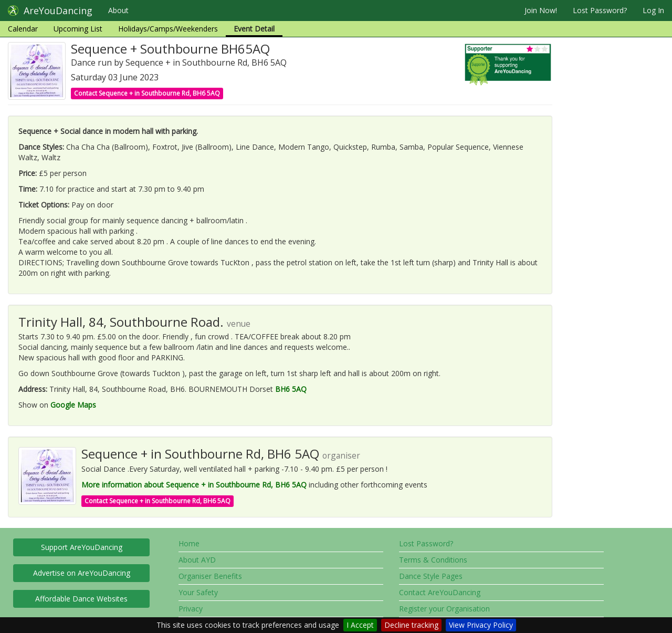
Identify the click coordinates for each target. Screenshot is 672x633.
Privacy (191, 609)
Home (189, 543)
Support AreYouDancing (82, 547)
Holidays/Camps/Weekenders (168, 29)
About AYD (197, 560)
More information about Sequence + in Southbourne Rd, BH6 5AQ (194, 485)
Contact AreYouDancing (440, 592)
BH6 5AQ (291, 389)
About (118, 10)
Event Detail (254, 29)
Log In (653, 10)
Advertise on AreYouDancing (82, 573)
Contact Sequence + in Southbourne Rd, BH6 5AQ (147, 93)
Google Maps (73, 405)
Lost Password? (600, 10)
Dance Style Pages (431, 576)
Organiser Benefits (210, 576)
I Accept (360, 625)
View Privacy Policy (481, 625)
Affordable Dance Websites (81, 599)
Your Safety (198, 592)
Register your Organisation (444, 609)
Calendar (23, 29)
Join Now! (541, 10)
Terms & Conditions (433, 560)
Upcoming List (78, 29)
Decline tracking (411, 625)
